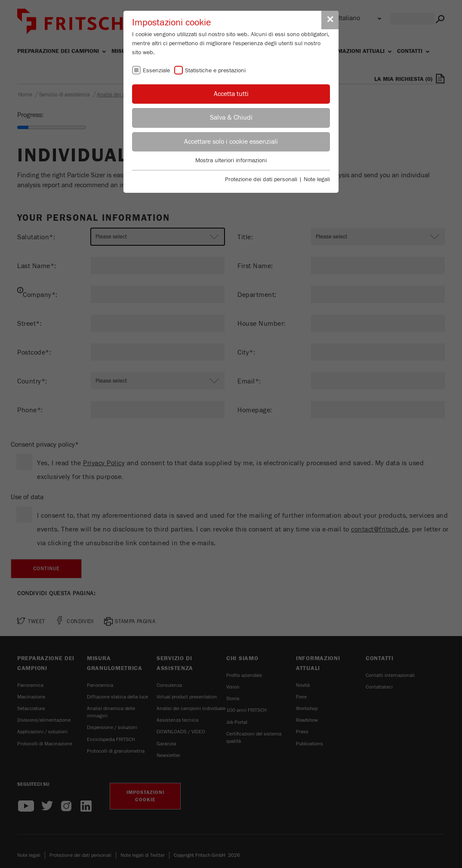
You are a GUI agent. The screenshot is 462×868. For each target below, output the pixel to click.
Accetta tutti (231, 94)
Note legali (317, 179)
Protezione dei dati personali (261, 179)
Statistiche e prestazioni (215, 71)
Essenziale (156, 71)
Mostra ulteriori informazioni (231, 161)
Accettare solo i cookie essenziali (231, 142)
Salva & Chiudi (231, 117)
